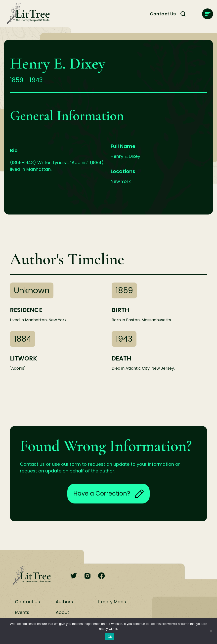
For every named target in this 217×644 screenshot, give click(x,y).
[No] (211, 631)
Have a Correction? (108, 494)
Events (22, 612)
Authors (64, 602)
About (62, 612)
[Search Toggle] (183, 14)
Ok (110, 637)
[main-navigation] (208, 14)
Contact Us (163, 14)
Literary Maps (111, 602)
